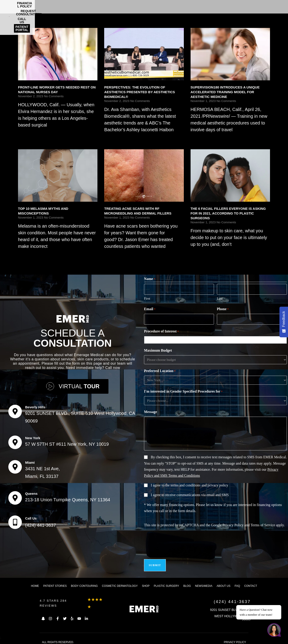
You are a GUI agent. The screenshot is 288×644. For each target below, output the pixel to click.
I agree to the (189, 484)
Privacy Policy (233, 524)
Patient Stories (55, 582)
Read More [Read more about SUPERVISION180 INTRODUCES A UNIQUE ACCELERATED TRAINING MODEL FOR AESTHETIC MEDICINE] (199, 138)
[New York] (15, 440)
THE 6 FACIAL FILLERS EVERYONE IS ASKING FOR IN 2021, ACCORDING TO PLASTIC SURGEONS (228, 213)
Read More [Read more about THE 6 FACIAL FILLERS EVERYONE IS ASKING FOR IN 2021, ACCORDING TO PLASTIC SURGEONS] (199, 253)
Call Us (31, 516)
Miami (30, 460)
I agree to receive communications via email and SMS (190, 494)
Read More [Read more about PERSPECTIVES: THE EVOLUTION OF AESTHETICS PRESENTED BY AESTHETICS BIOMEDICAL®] (113, 138)
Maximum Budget (158, 349)
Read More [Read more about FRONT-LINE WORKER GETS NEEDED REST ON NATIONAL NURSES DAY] (27, 134)
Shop (146, 582)
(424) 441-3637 (41, 523)
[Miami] (15, 465)
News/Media (204, 582)
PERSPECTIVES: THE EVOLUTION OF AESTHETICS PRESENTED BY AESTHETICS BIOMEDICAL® (139, 92)
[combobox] (216, 339)
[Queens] (15, 496)
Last (220, 298)
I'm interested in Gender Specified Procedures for (183, 390)
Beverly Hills (35, 405)
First (147, 298)
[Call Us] (15, 520)
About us (224, 582)
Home (35, 582)
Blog (187, 582)
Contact (251, 582)
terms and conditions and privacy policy (199, 484)
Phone (223, 309)
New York (33, 436)
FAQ (237, 582)
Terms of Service (263, 524)
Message (151, 410)
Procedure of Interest (161, 330)
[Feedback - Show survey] (284, 322)
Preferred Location (160, 370)
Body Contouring (84, 582)
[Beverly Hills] (15, 409)
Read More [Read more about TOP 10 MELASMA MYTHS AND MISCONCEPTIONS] (27, 255)
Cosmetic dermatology (120, 582)
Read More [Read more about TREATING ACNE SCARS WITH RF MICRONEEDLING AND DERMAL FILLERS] (113, 255)
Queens (31, 491)
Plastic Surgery (166, 582)
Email (150, 309)
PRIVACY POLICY (235, 638)
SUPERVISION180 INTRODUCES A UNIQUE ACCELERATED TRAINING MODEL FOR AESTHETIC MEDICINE (225, 92)
